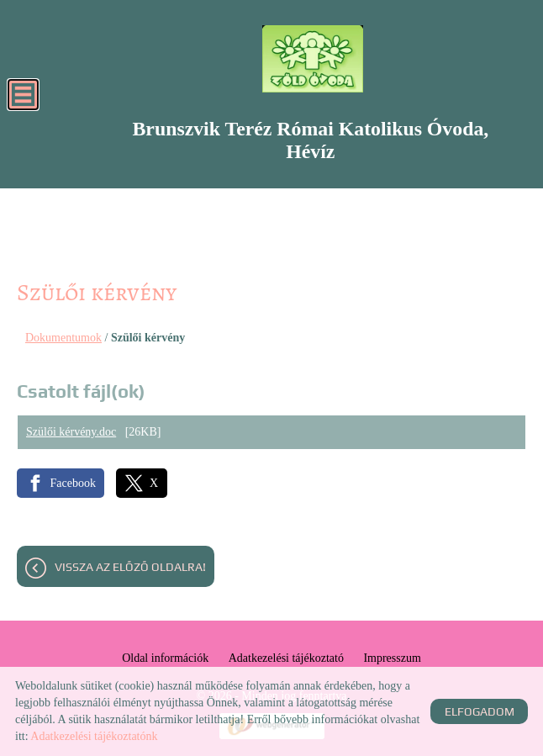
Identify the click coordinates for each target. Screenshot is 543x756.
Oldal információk (165, 658)
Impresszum (392, 658)
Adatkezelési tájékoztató (286, 658)
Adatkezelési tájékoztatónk (94, 736)
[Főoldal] (312, 59)
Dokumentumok (63, 338)
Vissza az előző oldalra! (130, 567)
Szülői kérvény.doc (71, 432)
